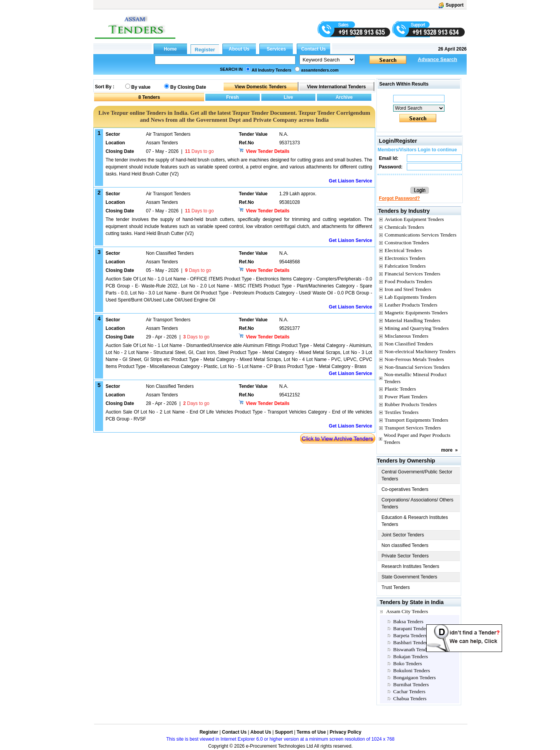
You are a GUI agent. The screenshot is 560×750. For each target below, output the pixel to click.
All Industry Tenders (271, 70)
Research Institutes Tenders (410, 566)
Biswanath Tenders (413, 649)
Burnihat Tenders (411, 684)
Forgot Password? (399, 198)
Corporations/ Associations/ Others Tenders (417, 503)
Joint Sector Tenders (403, 535)
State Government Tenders (409, 577)
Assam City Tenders (407, 611)
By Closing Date (188, 87)
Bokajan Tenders (411, 656)
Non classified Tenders (405, 545)
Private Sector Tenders (405, 556)
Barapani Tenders (411, 628)
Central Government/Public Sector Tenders (417, 475)
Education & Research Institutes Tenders (415, 521)
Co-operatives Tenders (405, 489)
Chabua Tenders (410, 698)
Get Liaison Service (351, 181)
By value (141, 87)
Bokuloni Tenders (412, 670)
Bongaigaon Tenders (415, 677)
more (447, 450)
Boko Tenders (408, 663)
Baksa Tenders (408, 621)
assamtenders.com (320, 70)
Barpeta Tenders (410, 635)
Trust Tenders (396, 587)
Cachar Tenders (409, 691)
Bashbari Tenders (411, 642)
